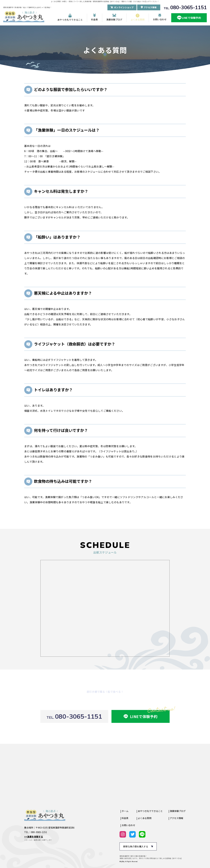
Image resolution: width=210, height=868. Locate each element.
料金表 (95, 19)
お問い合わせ (160, 19)
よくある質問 (138, 19)
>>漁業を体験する (34, 837)
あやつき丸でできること (70, 20)
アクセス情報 (176, 818)
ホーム (125, 811)
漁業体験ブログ (114, 19)
